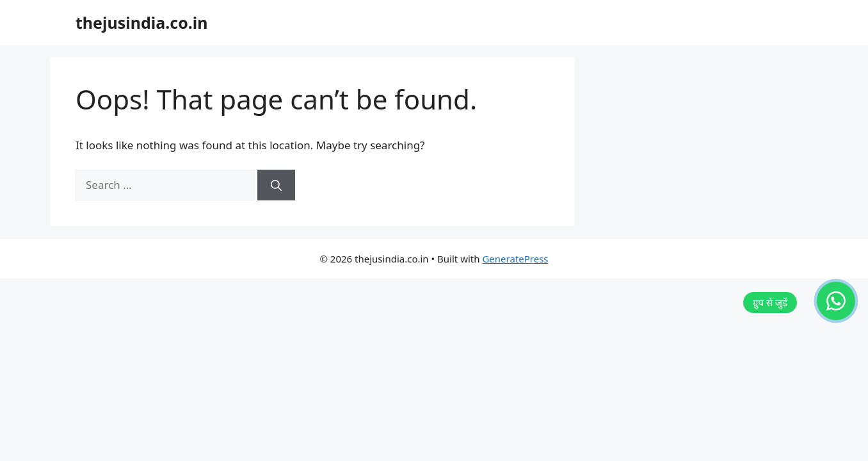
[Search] (276, 185)
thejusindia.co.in (142, 22)
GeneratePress (515, 259)
